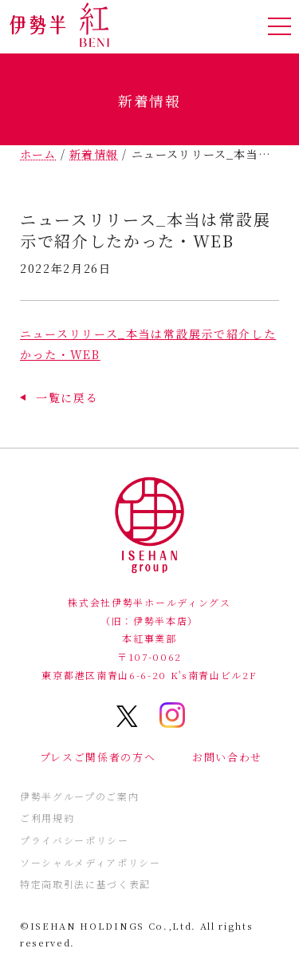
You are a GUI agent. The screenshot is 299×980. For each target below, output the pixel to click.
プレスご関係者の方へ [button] (98, 757)
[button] (59, 397)
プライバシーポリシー (75, 840)
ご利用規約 (47, 818)
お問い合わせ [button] (227, 757)
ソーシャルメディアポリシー (90, 862)
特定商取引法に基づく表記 (85, 884)
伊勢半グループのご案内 (79, 796)
